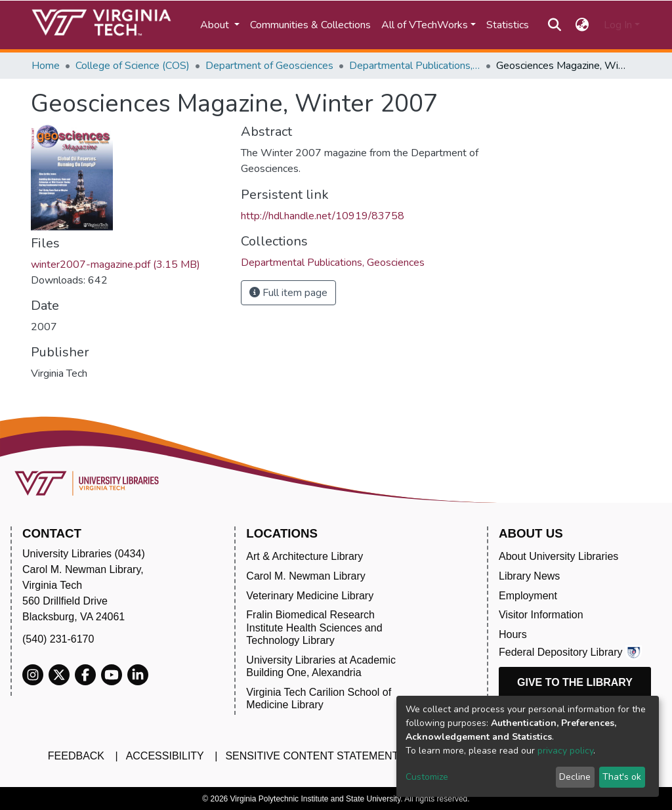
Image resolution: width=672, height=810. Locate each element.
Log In (618, 25)
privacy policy (565, 751)
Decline (575, 777)
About (216, 25)
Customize (427, 777)
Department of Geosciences (269, 66)
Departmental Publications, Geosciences (415, 66)
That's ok (622, 777)
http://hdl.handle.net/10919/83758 (323, 216)
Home (46, 66)
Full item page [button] (288, 293)
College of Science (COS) (133, 66)
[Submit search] (554, 25)
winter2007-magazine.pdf (115, 265)
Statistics (508, 25)
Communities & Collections (310, 25)
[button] (582, 25)
